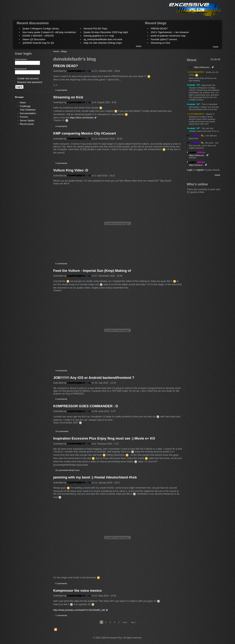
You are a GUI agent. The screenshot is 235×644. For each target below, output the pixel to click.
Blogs (64, 51)
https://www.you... (203, 67)
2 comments (61, 90)
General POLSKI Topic (96, 29)
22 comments (62, 470)
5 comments (61, 263)
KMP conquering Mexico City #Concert (85, 133)
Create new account (28, 78)
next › (125, 622)
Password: (22, 69)
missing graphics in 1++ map (99, 36)
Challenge (25, 106)
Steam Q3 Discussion (34, 39)
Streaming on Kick (160, 43)
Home (56, 51)
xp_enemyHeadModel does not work (103, 39)
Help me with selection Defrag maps (103, 43)
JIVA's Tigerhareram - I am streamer (170, 32)
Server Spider (27, 120)
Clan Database (28, 110)
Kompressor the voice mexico (77, 591)
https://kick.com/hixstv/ (82, 118)
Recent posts (27, 124)
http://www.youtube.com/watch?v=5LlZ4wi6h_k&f (79, 610)
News (23, 103)
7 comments (61, 615)
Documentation (28, 113)
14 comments (62, 431)
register (200, 170)
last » (134, 622)
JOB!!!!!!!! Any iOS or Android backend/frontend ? (94, 378)
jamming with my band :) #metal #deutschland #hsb (95, 477)
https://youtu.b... (197, 165)
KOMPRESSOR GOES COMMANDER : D (86, 406)
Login (190, 170)
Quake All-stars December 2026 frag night (106, 32)
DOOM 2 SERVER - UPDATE (38, 36)
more (139, 46)
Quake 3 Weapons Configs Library (41, 29)
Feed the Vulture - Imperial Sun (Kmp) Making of (92, 271)
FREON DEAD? (159, 29)
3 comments (61, 126)
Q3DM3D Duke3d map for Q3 (38, 43)
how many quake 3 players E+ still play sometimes (49, 32)
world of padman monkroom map (168, 36)
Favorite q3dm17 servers (164, 39)
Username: (22, 59)
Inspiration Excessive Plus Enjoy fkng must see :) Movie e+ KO (104, 438)
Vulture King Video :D (71, 170)
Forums (24, 117)
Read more (74, 470)
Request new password (30, 82)
